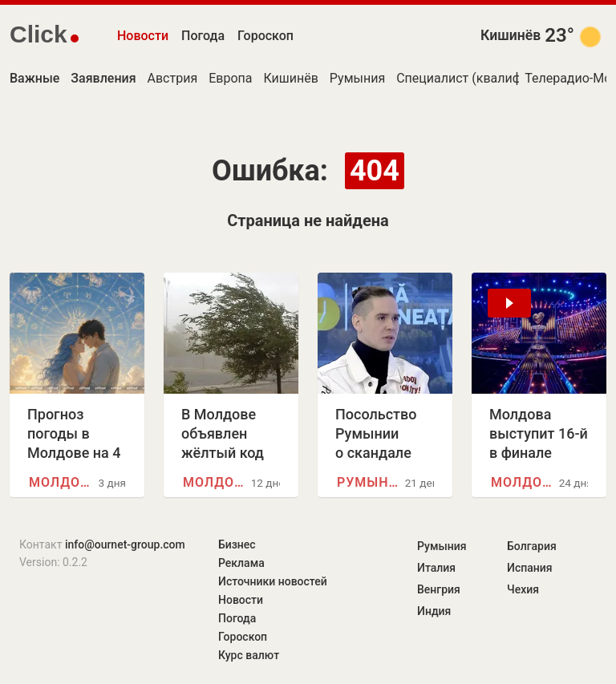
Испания (530, 568)
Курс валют (249, 655)
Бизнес (237, 544)
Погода (203, 36)
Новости (143, 36)
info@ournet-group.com (125, 544)
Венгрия (439, 589)
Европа (230, 78)
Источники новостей (273, 581)
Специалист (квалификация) (483, 78)
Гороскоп (265, 36)
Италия (436, 568)
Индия (434, 611)
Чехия (523, 589)
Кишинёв (511, 35)
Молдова (63, 482)
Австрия (173, 78)
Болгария (532, 546)
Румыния (357, 78)
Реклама (241, 563)
